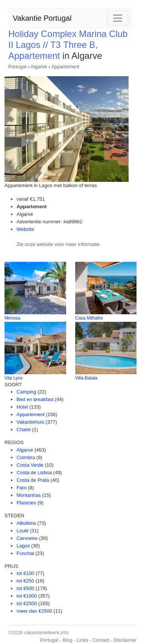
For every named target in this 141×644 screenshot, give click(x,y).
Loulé (23, 531)
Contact (101, 640)
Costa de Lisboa (34, 473)
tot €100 (25, 573)
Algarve (39, 67)
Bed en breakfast (35, 399)
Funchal (25, 553)
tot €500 (25, 588)
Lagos (23, 546)
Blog (67, 640)
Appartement (65, 67)
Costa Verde (30, 465)
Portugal (17, 67)
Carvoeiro (27, 538)
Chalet (24, 430)
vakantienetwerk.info (46, 632)
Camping (26, 392)
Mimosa (12, 318)
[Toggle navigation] (118, 18)
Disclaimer (125, 640)
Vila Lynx (14, 378)
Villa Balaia (86, 378)
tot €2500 (27, 603)
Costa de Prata (33, 480)
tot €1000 (27, 596)
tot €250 (25, 581)
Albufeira (26, 523)
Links (82, 640)
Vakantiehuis (30, 422)
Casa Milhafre (89, 318)
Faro (22, 488)
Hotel (22, 407)
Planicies (26, 503)
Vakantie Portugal (42, 18)
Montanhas (29, 495)
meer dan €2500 (34, 611)
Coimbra (26, 457)
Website (25, 229)
